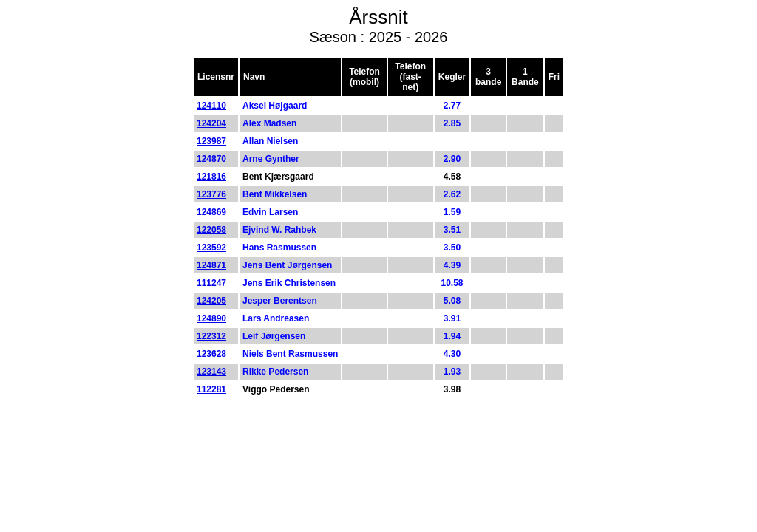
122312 (211, 336)
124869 (211, 212)
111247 (211, 283)
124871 (211, 265)
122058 (211, 230)
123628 (211, 354)
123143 (211, 372)
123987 (211, 141)
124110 (211, 106)
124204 (211, 123)
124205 (211, 301)
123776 (211, 194)
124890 (211, 318)
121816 (211, 177)
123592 (211, 248)
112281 (211, 389)
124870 (211, 159)
